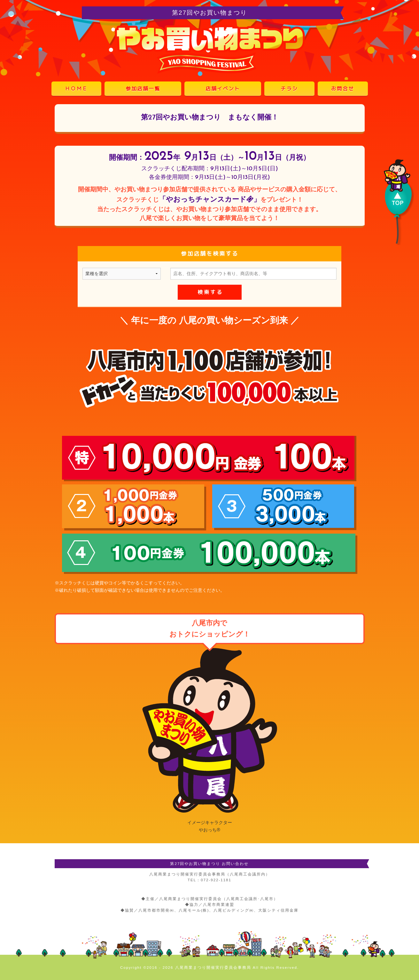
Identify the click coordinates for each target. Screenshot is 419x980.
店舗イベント (223, 89)
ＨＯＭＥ (76, 89)
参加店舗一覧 (143, 89)
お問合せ (343, 89)
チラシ (289, 89)
